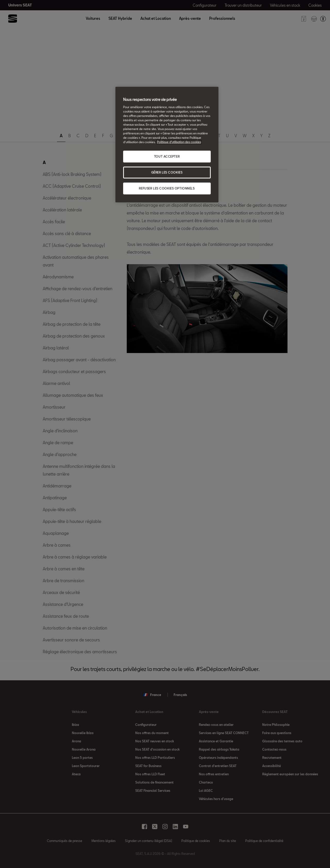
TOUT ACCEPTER (167, 156)
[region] (167, 145)
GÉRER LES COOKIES (167, 172)
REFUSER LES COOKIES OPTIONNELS (167, 188)
